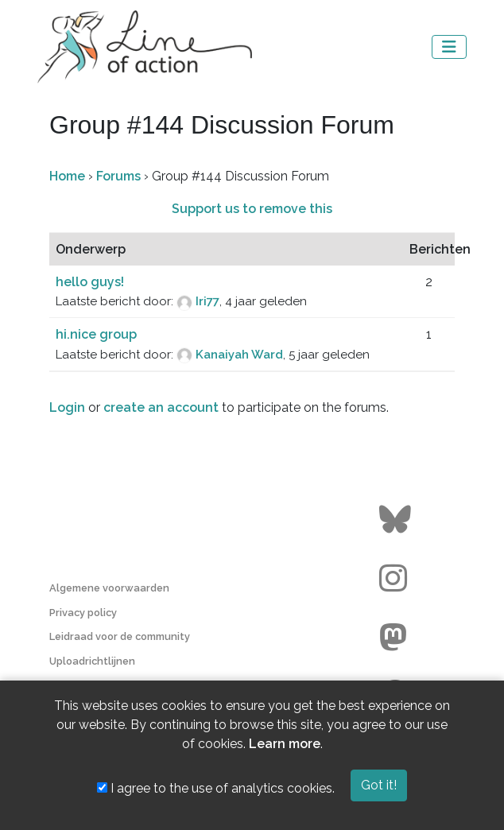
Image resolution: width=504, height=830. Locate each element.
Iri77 (207, 301)
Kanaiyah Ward (239, 355)
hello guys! (90, 282)
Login (67, 407)
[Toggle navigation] (449, 47)
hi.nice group (96, 334)
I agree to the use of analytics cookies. (216, 788)
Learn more (285, 744)
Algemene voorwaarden (109, 588)
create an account (161, 407)
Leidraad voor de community (120, 636)
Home (67, 176)
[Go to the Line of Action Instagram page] (397, 579)
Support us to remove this (252, 209)
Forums (118, 176)
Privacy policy (83, 613)
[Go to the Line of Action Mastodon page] (397, 638)
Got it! (379, 785)
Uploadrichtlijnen (92, 661)
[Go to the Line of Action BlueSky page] (397, 520)
